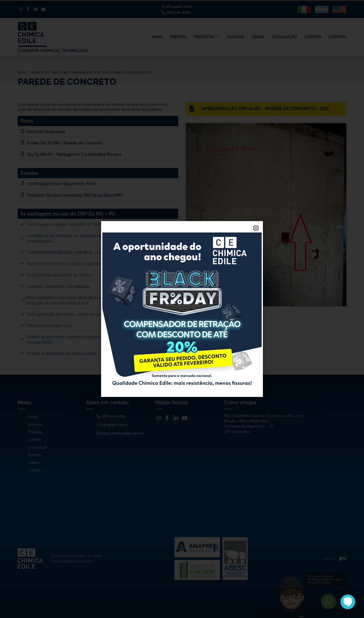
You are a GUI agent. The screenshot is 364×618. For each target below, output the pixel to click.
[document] (182, 309)
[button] (256, 228)
